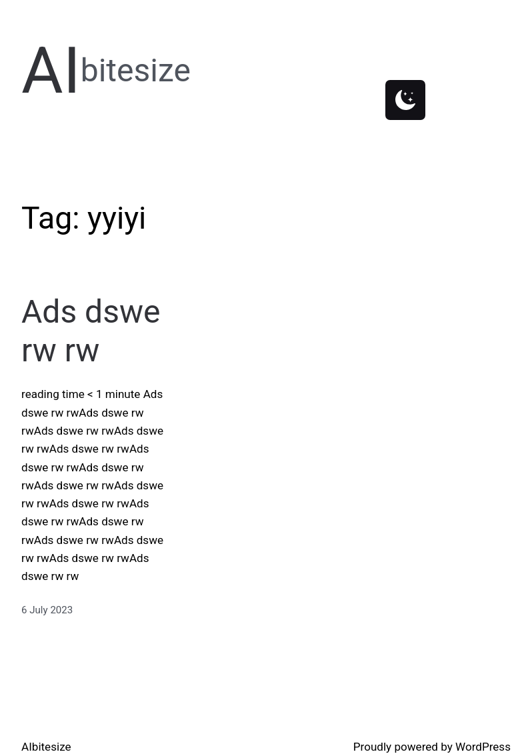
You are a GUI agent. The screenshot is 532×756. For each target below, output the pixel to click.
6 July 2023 (47, 610)
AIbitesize (46, 747)
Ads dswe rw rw (91, 331)
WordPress (483, 747)
